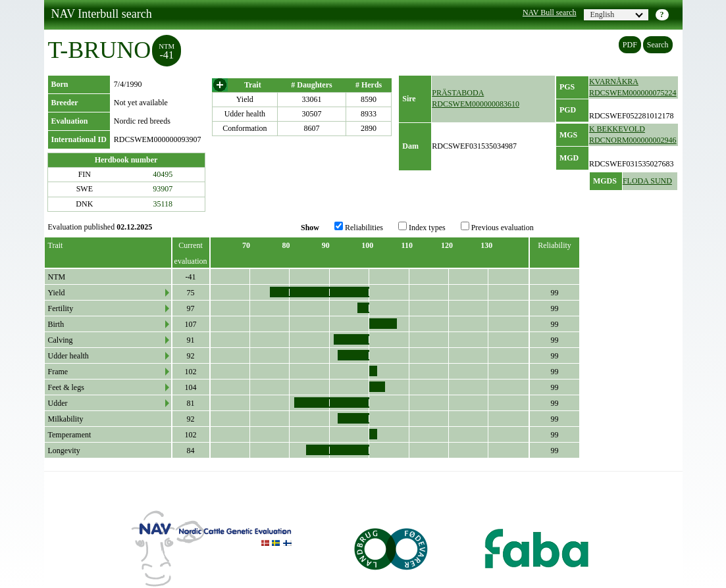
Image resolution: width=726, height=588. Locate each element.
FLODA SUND (647, 181)
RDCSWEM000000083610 (476, 104)
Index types (422, 227)
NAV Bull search (550, 12)
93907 (163, 189)
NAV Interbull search (102, 14)
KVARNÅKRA (614, 82)
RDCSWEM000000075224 (633, 93)
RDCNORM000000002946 (633, 140)
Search (658, 45)
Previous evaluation (497, 227)
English (617, 14)
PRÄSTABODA (458, 93)
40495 (163, 174)
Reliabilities (359, 227)
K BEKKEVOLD (617, 129)
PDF (630, 45)
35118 (163, 204)
